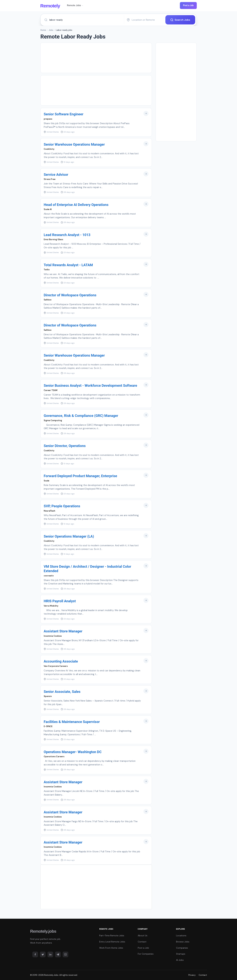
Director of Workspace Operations (70, 295)
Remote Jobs (75, 5)
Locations (181, 936)
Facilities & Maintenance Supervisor (72, 722)
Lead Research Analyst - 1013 (67, 235)
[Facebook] (35, 954)
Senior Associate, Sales (62, 691)
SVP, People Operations (62, 506)
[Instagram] (65, 954)
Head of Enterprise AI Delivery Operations (76, 205)
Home (43, 30)
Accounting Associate (61, 661)
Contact (142, 942)
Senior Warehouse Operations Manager (74, 144)
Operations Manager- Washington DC (73, 752)
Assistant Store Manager (63, 631)
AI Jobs (180, 960)
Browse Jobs (183, 942)
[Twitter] (43, 954)
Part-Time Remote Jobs (112, 936)
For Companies (146, 954)
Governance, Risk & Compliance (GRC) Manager (81, 416)
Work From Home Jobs (111, 948)
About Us (143, 936)
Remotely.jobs (43, 931)
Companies (182, 948)
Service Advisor (56, 174)
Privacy (192, 975)
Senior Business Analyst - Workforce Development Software (90, 386)
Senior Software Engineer (64, 114)
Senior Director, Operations (65, 446)
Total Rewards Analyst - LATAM (68, 265)
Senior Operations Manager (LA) (69, 536)
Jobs (51, 30)
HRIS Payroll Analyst (60, 601)
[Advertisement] (96, 58)
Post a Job (188, 5)
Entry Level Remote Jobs (112, 942)
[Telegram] (58, 954)
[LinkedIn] (50, 954)
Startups (181, 954)
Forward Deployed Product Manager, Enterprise (80, 476)
